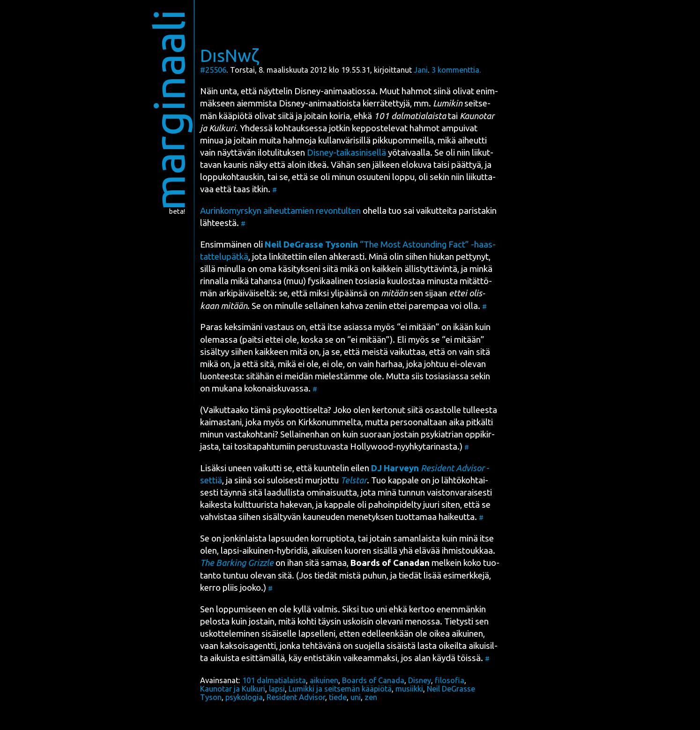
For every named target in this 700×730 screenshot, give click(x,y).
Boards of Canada (373, 680)
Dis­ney (307, 91)
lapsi (277, 689)
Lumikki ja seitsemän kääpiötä (340, 689)
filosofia (450, 680)
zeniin (376, 306)
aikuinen (324, 680)
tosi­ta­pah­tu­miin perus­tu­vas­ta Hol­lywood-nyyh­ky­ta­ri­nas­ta (346, 447)
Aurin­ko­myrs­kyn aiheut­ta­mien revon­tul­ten (280, 211)
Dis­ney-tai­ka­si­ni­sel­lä (346, 153)
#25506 (213, 70)
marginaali (169, 110)
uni (356, 697)
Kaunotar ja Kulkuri (233, 689)
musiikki (409, 689)
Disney (420, 680)
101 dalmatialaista (274, 680)
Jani (421, 70)
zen (371, 697)
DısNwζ (230, 55)
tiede (338, 697)
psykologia (244, 697)
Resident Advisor (296, 697)
